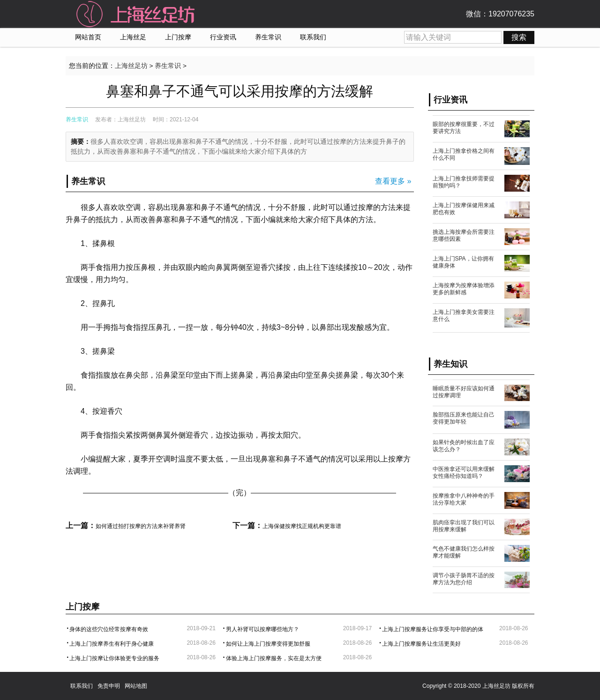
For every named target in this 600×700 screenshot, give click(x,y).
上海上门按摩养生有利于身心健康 (112, 644)
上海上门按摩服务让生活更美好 (421, 644)
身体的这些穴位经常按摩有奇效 (109, 629)
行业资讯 (223, 37)
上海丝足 (133, 37)
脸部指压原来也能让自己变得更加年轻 (464, 418)
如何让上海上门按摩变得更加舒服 (268, 644)
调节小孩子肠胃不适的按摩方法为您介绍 (464, 579)
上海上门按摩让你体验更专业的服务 (114, 658)
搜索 (519, 37)
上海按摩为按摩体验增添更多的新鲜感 (464, 289)
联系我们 (313, 37)
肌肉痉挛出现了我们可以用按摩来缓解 (464, 526)
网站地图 (136, 686)
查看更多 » (393, 181)
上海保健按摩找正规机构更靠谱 (302, 526)
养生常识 (268, 37)
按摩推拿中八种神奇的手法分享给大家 (464, 499)
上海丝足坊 (131, 66)
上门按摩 (178, 37)
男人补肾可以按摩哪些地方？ (262, 629)
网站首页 (88, 37)
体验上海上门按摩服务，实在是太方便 (274, 658)
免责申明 (109, 686)
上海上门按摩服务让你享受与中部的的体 (433, 629)
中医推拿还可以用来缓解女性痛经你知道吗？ (464, 473)
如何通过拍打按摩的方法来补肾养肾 (141, 526)
